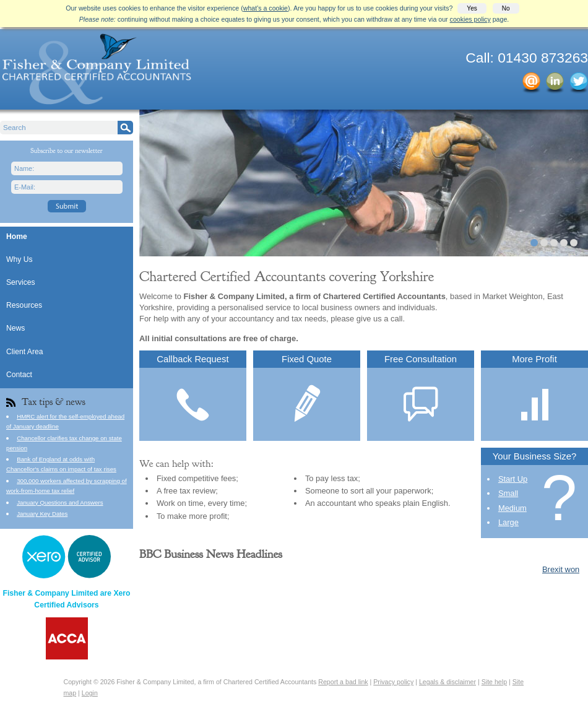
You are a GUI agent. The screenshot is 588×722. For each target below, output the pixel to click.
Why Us (19, 259)
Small (508, 493)
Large (508, 522)
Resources (24, 305)
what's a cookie (266, 8)
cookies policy (470, 19)
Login (90, 693)
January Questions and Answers (60, 502)
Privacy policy (393, 682)
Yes (472, 8)
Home (17, 237)
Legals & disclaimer (447, 682)
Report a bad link (343, 682)
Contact (19, 375)
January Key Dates (42, 514)
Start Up (513, 479)
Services (21, 282)
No (506, 8)
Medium (512, 508)
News (15, 328)
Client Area (24, 352)
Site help (494, 682)
